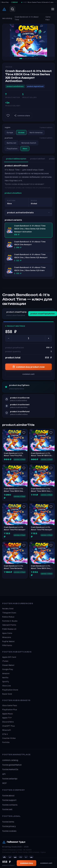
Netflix (5, 677)
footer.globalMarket (12, 765)
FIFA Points (7, 645)
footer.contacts (10, 805)
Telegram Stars (9, 613)
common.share (22, 116)
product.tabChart (38, 159)
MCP (4, 783)
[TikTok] (10, 858)
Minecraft (7, 730)
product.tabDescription (16, 159)
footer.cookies (9, 831)
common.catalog (10, 760)
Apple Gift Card (9, 657)
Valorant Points (9, 625)
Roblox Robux (8, 617)
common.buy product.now (29, 367)
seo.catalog (7, 18)
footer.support (9, 800)
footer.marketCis (10, 769)
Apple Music (8, 714)
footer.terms (8, 822)
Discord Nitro (8, 722)
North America (36, 132)
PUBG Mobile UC (9, 629)
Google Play (8, 669)
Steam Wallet (8, 665)
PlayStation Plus (10, 710)
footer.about (8, 796)
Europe (10, 132)
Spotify (6, 681)
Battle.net (12, 143)
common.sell (28, 374)
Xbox (25, 149)
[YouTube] (15, 858)
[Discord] (31, 858)
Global (21, 132)
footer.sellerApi (10, 779)
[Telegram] (4, 858)
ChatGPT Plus (9, 726)
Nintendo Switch (29, 143)
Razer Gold (7, 694)
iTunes (5, 661)
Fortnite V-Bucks (10, 621)
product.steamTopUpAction (43, 314)
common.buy (27, 863)
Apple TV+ (7, 718)
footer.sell (7, 809)
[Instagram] (21, 858)
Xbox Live (7, 686)
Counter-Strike (9, 738)
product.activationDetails (28, 212)
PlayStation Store (10, 690)
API (4, 774)
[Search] (12, 9)
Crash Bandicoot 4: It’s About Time (27, 18)
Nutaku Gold (8, 608)
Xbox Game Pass (10, 705)
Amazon (6, 673)
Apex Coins (7, 633)
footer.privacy (9, 826)
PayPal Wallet (8, 641)
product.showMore (13, 193)
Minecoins (7, 637)
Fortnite (6, 742)
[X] (26, 858)
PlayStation (12, 149)
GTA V (5, 734)
